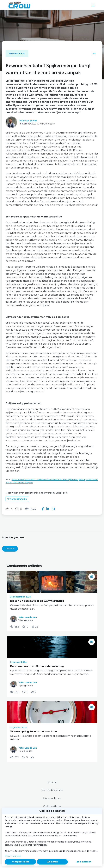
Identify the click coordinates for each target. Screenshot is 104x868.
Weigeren (52, 862)
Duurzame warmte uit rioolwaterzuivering (37, 666)
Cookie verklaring (52, 806)
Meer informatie (13, 856)
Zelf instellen (84, 862)
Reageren (10, 549)
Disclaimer (52, 782)
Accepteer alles (20, 862)
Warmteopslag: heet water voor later (34, 731)
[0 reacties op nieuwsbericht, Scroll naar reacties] (19, 509)
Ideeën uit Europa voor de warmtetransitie (37, 601)
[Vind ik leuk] (9, 509)
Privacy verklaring (52, 798)
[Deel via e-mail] (53, 509)
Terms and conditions (52, 790)
